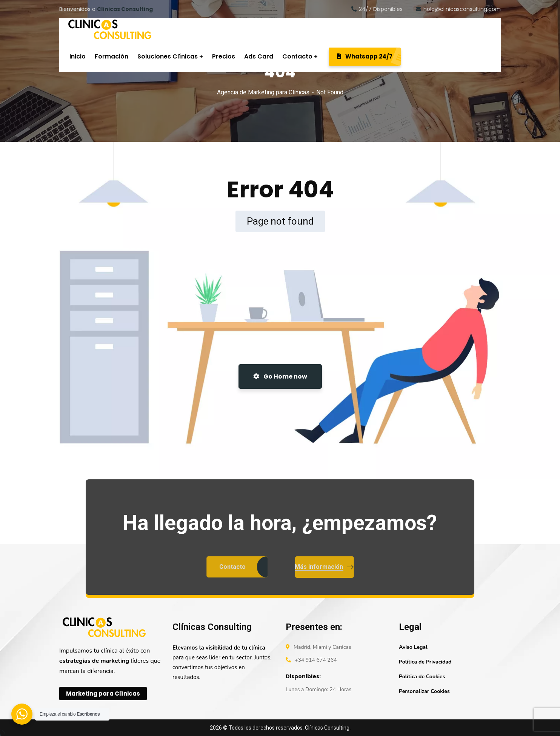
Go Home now (280, 376)
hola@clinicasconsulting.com (458, 9)
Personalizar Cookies (424, 691)
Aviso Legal (413, 647)
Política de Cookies (422, 677)
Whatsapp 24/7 (369, 57)
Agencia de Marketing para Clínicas (263, 92)
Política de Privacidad (425, 662)
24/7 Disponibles (377, 9)
